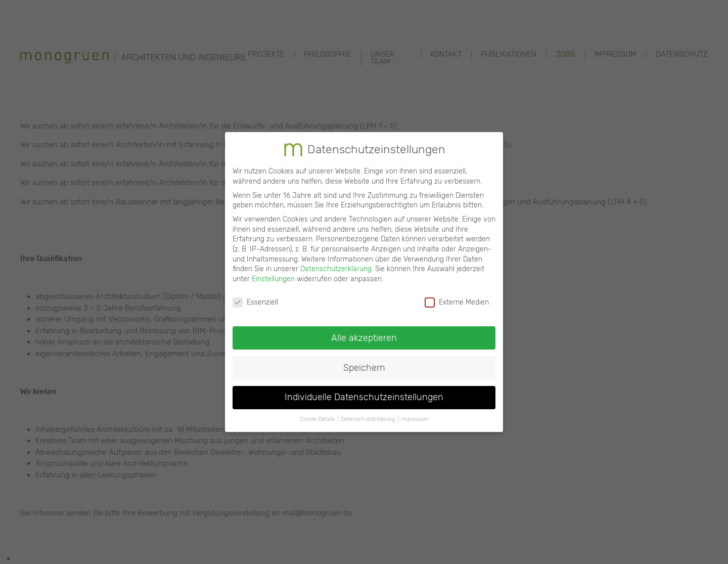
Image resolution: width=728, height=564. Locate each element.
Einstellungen (273, 270)
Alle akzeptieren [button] (364, 329)
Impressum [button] (415, 410)
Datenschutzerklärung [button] (368, 410)
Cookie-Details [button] (317, 410)
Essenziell (255, 294)
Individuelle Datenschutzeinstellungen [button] (364, 388)
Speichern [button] (364, 359)
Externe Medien (457, 294)
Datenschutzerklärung (336, 260)
